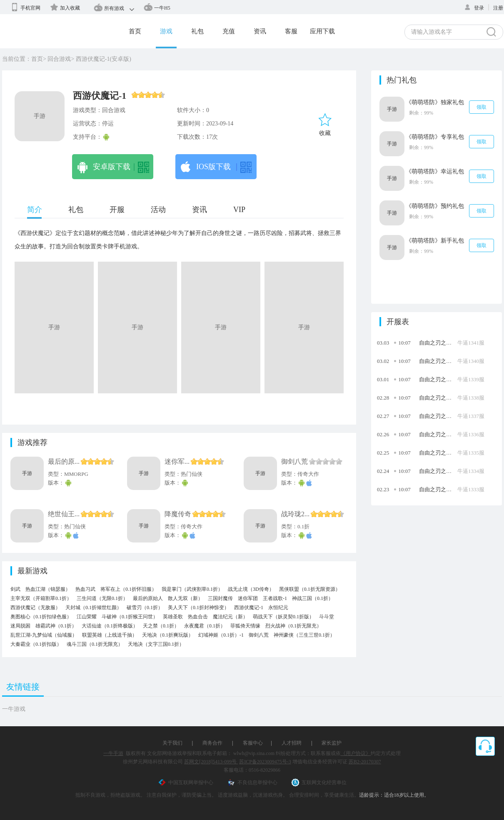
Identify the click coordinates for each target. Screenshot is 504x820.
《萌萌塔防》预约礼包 (435, 206)
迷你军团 (248, 598)
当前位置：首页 (22, 59)
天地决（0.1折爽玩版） (168, 635)
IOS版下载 (216, 167)
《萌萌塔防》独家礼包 (435, 102)
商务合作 (212, 743)
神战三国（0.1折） (313, 598)
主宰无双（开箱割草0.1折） (41, 598)
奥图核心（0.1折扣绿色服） (41, 617)
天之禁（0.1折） (161, 626)
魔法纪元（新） (230, 617)
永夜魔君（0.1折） (205, 626)
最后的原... (64, 461)
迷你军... (177, 461)
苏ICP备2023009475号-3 (265, 762)
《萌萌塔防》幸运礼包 (435, 171)
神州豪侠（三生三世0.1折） (304, 635)
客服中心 (253, 743)
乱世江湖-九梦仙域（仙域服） (44, 635)
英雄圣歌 (173, 617)
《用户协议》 (356, 753)
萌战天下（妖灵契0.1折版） (283, 617)
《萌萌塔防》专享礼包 (435, 137)
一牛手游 (113, 753)
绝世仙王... (64, 514)
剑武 (15, 589)
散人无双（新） (185, 598)
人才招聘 (292, 743)
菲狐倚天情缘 (245, 626)
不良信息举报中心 (252, 782)
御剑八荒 (294, 461)
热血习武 (85, 589)
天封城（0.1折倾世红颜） (94, 607)
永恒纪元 (278, 607)
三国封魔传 (220, 598)
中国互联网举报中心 (186, 782)
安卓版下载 (113, 167)
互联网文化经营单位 (319, 782)
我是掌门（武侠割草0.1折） (192, 589)
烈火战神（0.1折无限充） (293, 626)
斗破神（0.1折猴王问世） (130, 617)
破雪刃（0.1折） (145, 607)
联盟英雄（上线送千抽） (110, 635)
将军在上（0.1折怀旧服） (128, 589)
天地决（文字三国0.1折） (156, 644)
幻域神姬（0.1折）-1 (221, 635)
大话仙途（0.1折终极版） (110, 626)
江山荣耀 (87, 617)
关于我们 (172, 743)
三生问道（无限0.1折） (102, 598)
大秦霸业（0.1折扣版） (36, 644)
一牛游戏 (14, 709)
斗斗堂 (327, 617)
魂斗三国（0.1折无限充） (95, 644)
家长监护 (332, 743)
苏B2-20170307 (365, 762)
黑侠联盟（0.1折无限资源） (310, 589)
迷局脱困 (20, 626)
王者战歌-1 (275, 598)
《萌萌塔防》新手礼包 (435, 241)
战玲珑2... (295, 514)
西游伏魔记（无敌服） (35, 607)
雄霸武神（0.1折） (56, 626)
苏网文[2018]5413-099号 (211, 762)
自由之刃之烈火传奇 (443, 343)
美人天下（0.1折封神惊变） (198, 607)
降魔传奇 (178, 514)
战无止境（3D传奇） (251, 589)
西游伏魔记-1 (249, 607)
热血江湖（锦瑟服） (48, 589)
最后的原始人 (148, 598)
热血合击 (198, 617)
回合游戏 (59, 59)
